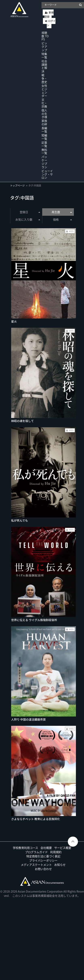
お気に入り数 (28, 219)
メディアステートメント (36, 865)
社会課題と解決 (44, 66)
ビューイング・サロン (47, 174)
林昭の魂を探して (22, 421)
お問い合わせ (43, 869)
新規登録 (49, 15)
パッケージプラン (44, 162)
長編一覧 (44, 130)
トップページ (17, 186)
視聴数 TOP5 (45, 36)
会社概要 (46, 848)
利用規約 (56, 852)
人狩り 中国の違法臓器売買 (28, 719)
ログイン (51, 23)
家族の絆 (44, 122)
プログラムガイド (36, 852)
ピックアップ (44, 47)
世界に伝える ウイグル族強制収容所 (34, 620)
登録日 (30, 212)
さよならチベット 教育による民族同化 (36, 819)
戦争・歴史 (44, 78)
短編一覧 (44, 137)
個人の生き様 (44, 114)
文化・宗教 (44, 103)
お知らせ (60, 865)
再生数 (62, 212)
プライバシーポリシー (43, 860)
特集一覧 (44, 55)
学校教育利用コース (25, 848)
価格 (62, 219)
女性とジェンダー (44, 91)
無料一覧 (44, 151)
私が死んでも (20, 520)
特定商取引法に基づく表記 (43, 856)
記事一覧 (44, 144)
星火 (14, 321)
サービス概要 (63, 848)
